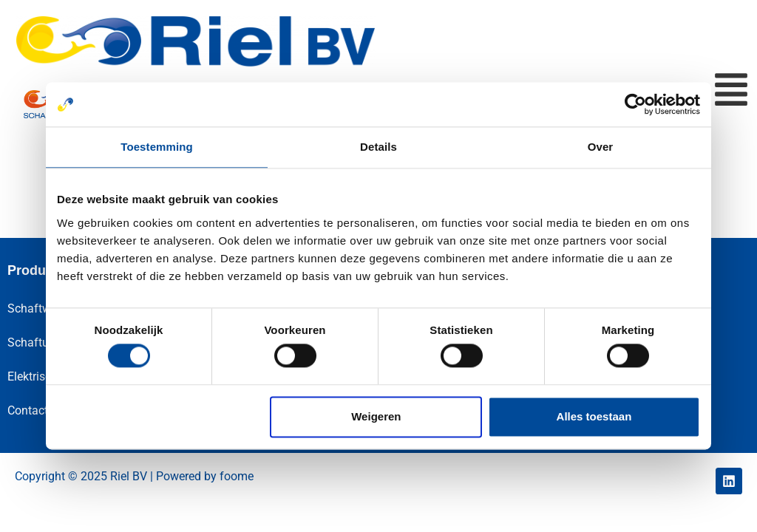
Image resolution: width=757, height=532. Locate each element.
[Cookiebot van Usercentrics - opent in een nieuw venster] (635, 104)
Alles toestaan (594, 416)
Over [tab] (601, 147)
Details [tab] (378, 147)
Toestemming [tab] (157, 147)
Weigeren (376, 416)
